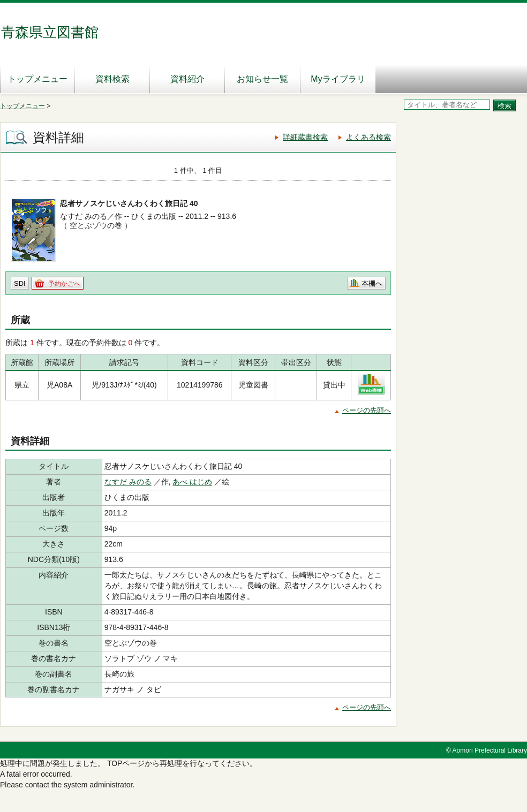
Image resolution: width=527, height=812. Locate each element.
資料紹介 (187, 79)
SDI (20, 283)
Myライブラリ (338, 79)
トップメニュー (37, 79)
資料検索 (112, 79)
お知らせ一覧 (262, 79)
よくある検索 (368, 137)
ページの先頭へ (367, 410)
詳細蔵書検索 (305, 137)
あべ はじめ (192, 482)
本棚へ (372, 283)
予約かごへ (64, 284)
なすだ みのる (128, 482)
